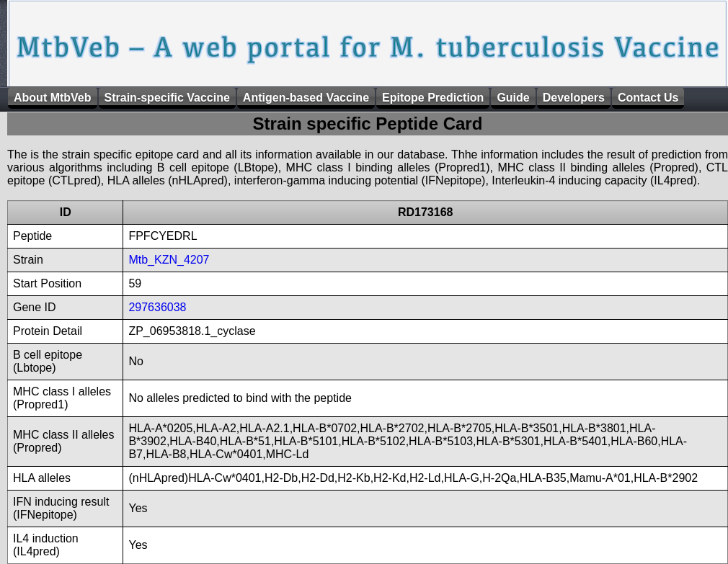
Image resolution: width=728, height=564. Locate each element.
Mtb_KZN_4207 (169, 260)
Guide (513, 98)
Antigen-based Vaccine (306, 98)
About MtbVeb (53, 98)
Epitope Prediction (433, 98)
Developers (574, 98)
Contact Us (648, 98)
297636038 (157, 307)
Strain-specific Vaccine (167, 98)
